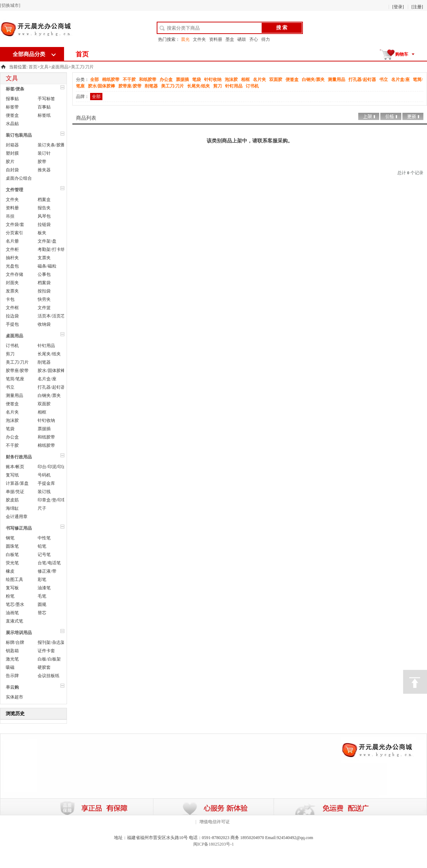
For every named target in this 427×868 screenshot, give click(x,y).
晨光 (185, 39)
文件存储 (14, 274)
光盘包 (12, 266)
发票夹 (12, 291)
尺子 (42, 508)
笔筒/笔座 (15, 379)
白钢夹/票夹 (49, 395)
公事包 (44, 274)
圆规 (42, 604)
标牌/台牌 (15, 642)
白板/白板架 (49, 659)
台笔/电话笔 (49, 563)
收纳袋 (44, 324)
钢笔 (10, 538)
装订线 (44, 492)
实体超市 (14, 697)
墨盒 (230, 39)
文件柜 (12, 249)
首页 (82, 54)
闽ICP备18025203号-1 (214, 844)
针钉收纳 (46, 420)
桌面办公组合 (19, 178)
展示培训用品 (19, 633)
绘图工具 (14, 580)
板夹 (42, 233)
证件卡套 (46, 651)
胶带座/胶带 (17, 371)
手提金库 (46, 483)
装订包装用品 (19, 135)
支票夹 (44, 258)
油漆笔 (44, 588)
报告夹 (44, 208)
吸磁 (10, 667)
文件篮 (44, 308)
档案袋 (44, 283)
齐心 (254, 39)
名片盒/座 (47, 379)
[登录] (398, 7)
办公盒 (12, 437)
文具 (44, 67)
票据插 (44, 429)
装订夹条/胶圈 (51, 145)
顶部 (415, 682)
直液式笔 (14, 621)
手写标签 (46, 99)
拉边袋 (12, 316)
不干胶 (12, 445)
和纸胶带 (46, 437)
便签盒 (12, 115)
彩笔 (42, 580)
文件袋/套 (15, 225)
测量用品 (14, 395)
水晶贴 (12, 124)
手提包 (12, 324)
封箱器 (12, 145)
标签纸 (44, 115)
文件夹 (199, 39)
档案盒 (44, 200)
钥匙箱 (12, 651)
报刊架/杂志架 (51, 642)
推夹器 (44, 170)
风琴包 (44, 216)
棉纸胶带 (46, 445)
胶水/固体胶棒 (51, 371)
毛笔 (42, 596)
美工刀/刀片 (82, 67)
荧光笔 (12, 563)
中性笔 (44, 538)
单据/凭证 (15, 492)
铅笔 (42, 546)
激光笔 (12, 659)
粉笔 (10, 596)
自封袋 (12, 170)
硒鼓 (242, 39)
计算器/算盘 (17, 483)
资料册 (216, 39)
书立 (10, 387)
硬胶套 (44, 667)
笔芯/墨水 (15, 604)
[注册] (417, 7)
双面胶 (44, 404)
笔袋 (10, 429)
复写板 (12, 588)
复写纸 (12, 475)
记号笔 (44, 555)
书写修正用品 (19, 528)
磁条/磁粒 (47, 266)
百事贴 (44, 107)
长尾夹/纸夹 (49, 354)
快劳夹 (44, 299)
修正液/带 (47, 571)
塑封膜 (12, 153)
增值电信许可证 (215, 822)
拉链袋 (44, 225)
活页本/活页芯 (51, 316)
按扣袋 (44, 291)
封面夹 (12, 283)
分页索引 (14, 233)
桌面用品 (60, 67)
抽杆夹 (12, 258)
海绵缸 (12, 508)
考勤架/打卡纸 (51, 249)
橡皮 (10, 571)
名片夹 (12, 412)
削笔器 (44, 362)
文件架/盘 (47, 241)
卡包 (10, 299)
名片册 (12, 241)
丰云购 (12, 687)
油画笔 (12, 613)
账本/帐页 (15, 467)
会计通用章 (17, 517)
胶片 (10, 162)
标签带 (12, 107)
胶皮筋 (12, 500)
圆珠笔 (12, 546)
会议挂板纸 (48, 676)
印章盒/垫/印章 (52, 500)
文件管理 (14, 190)
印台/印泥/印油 (52, 467)
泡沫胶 (12, 420)
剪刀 (10, 354)
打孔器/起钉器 (51, 387)
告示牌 (12, 676)
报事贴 (12, 99)
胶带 (42, 162)
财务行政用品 (19, 457)
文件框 (12, 308)
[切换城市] (10, 5)
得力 (266, 39)
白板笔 (12, 555)
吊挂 (10, 216)
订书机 (12, 346)
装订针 (44, 153)
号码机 (44, 475)
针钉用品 (46, 346)
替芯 (42, 613)
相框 (42, 412)
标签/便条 (15, 89)
